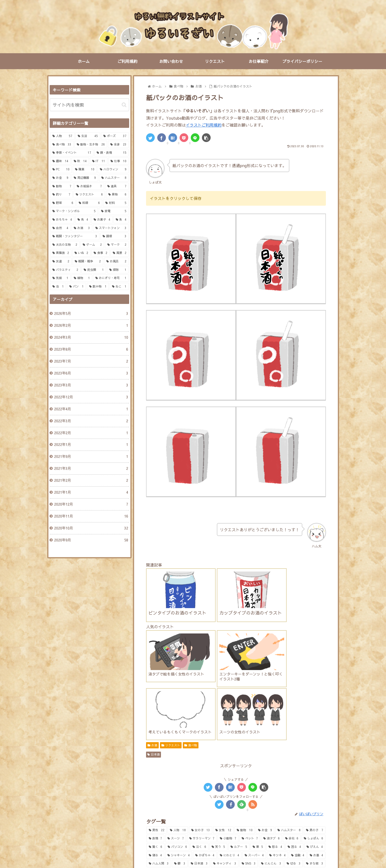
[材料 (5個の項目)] (116, 203)
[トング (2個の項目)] (223, 798)
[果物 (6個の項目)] (117, 194)
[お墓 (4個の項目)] (316, 781)
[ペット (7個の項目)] (250, 764)
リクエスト (171, 671)
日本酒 (154, 680)
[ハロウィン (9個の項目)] (113, 169)
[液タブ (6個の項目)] (271, 764)
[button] (124, 105)
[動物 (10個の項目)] (245, 756)
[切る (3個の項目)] (294, 789)
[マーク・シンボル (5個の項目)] (74, 211)
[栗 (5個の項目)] (258, 773)
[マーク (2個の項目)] (117, 245)
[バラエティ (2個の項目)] (65, 270)
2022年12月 (91, 397)
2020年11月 (91, 516)
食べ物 (191, 671)
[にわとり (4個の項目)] (230, 781)
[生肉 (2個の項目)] (157, 806)
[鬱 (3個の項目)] (180, 789)
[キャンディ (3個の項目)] (225, 789)
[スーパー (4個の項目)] (254, 781)
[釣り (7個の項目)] (61, 194)
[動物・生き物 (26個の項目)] (91, 145)
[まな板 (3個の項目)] (315, 789)
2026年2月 (91, 326)
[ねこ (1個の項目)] (119, 287)
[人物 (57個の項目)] (62, 136)
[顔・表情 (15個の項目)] (112, 153)
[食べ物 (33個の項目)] (62, 145)
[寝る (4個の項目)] (155, 781)
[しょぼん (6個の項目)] (313, 764)
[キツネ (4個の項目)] (277, 781)
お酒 (152, 671)
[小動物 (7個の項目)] (228, 764)
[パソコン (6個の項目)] (177, 773)
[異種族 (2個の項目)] (61, 253)
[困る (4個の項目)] (294, 773)
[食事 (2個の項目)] (100, 253)
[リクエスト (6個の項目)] (89, 194)
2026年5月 (91, 314)
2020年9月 (91, 540)
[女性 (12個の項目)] (223, 756)
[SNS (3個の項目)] (249, 789)
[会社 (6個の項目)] (292, 764)
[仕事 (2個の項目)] (297, 806)
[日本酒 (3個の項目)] (199, 789)
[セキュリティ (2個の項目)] (179, 815)
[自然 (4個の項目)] (60, 228)
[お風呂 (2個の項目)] (297, 815)
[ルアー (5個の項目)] (239, 773)
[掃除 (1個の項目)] (118, 270)
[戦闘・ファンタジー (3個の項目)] (75, 236)
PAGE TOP (193, 842)
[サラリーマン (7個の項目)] (202, 764)
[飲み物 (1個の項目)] (98, 287)
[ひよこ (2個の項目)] (240, 815)
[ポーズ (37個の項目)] (115, 136)
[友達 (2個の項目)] (61, 261)
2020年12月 (91, 504)
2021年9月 (91, 457)
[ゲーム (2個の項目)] (92, 245)
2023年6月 (91, 373)
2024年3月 (91, 338)
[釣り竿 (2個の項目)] (246, 798)
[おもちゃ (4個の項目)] (62, 220)
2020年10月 (91, 528)
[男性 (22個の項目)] (157, 756)
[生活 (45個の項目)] (88, 136)
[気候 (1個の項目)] (60, 278)
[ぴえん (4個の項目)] (315, 773)
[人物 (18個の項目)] (178, 756)
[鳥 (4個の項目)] (83, 220)
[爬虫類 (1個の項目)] (94, 270)
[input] (89, 105)
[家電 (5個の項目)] (114, 211)
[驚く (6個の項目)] (155, 773)
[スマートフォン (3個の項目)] (111, 228)
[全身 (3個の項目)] (156, 798)
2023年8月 (91, 349)
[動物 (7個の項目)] (62, 186)
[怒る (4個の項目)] (275, 773)
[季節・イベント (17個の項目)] (72, 153)
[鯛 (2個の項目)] (202, 798)
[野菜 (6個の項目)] (63, 203)
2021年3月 (91, 469)
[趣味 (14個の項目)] (60, 161)
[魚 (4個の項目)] (121, 220)
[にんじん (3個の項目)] (271, 789)
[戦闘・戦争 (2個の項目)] (88, 261)
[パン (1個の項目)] (77, 287)
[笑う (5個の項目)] (218, 773)
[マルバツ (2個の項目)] (273, 806)
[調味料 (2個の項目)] (290, 798)
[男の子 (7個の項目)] (315, 756)
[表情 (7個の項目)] (155, 764)
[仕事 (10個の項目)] (118, 161)
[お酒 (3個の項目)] (82, 228)
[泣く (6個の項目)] (199, 773)
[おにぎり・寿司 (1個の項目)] (111, 278)
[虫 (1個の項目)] (58, 287)
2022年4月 (91, 409)
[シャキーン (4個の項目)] (179, 781)
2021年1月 (91, 492)
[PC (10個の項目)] (61, 169)
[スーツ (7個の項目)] (176, 764)
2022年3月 (91, 421)
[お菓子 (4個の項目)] (102, 220)
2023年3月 (91, 385)
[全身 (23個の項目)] (118, 145)
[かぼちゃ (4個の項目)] (205, 781)
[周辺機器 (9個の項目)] (85, 178)
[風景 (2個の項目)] (120, 253)
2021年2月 (91, 481)
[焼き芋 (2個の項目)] (200, 806)
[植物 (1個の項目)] (82, 278)
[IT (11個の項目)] (99, 161)
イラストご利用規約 (204, 125)
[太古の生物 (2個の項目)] (65, 245)
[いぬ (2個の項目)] (81, 253)
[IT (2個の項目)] (317, 806)
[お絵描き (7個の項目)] (89, 186)
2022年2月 (91, 433)
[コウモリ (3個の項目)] (180, 798)
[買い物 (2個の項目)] (314, 798)
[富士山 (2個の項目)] (224, 806)
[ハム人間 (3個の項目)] (159, 789)
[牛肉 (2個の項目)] (177, 806)
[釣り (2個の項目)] (268, 798)
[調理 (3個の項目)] (115, 236)
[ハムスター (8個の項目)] (289, 756)
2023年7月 (91, 361)
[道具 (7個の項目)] (117, 186)
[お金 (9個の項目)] (265, 756)
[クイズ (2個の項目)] (248, 806)
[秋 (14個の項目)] (80, 161)
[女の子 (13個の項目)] (201, 756)
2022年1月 (91, 445)
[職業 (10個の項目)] (85, 169)
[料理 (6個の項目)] (89, 203)
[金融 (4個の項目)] (298, 781)
